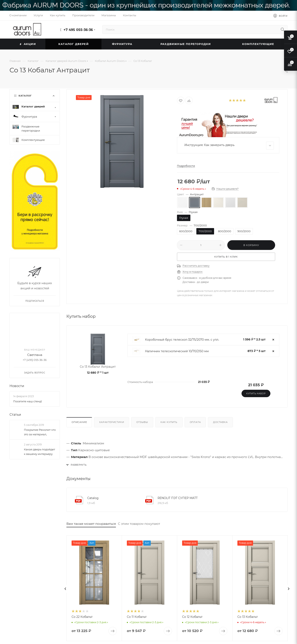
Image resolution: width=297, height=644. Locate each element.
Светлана (35, 355)
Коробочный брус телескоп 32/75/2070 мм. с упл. (182, 340)
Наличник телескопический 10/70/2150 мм (177, 351)
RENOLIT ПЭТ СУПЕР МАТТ (178, 498)
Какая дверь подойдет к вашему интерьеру (39, 452)
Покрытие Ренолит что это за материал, (40, 432)
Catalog (93, 498)
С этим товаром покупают (139, 524)
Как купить (169, 422)
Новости (17, 386)
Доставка (220, 422)
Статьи (15, 414)
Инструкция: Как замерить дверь (229, 146)
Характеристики (112, 422)
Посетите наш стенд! (28, 401)
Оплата (195, 422)
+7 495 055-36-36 (78, 30)
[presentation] (65, 589)
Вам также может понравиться (91, 524)
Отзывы (142, 422)
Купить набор (256, 394)
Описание (79, 422)
